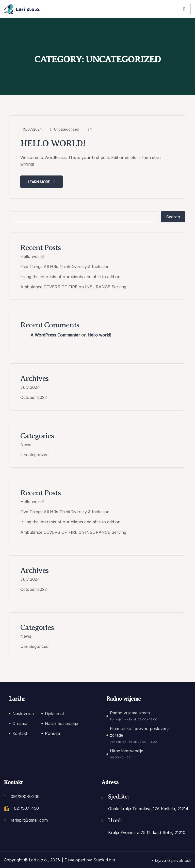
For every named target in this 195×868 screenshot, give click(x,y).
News (26, 444)
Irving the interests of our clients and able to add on (70, 276)
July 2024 (30, 387)
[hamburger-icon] (184, 9)
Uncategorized (67, 129)
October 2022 (34, 397)
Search (173, 217)
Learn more (42, 182)
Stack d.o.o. (105, 860)
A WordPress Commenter (55, 335)
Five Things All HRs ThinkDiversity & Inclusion (65, 266)
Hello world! (54, 143)
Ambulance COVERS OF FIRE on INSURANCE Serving (73, 287)
